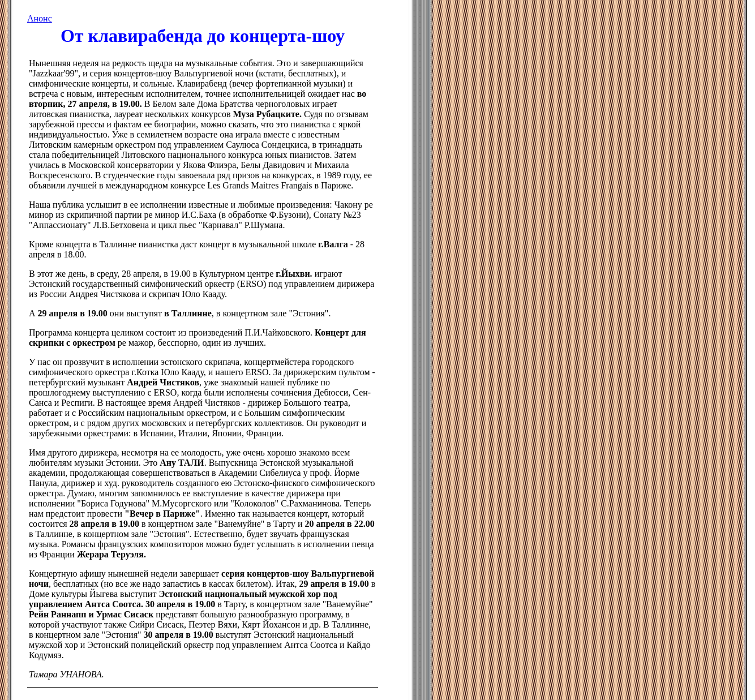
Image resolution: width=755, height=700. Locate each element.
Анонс (40, 18)
